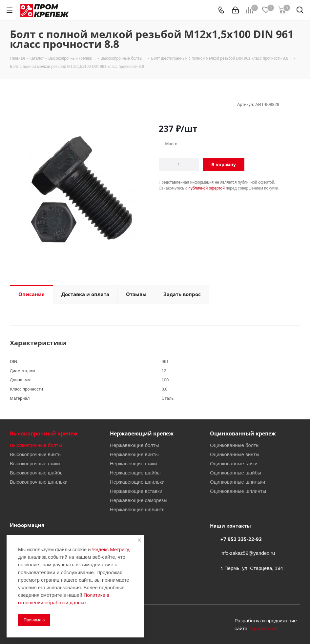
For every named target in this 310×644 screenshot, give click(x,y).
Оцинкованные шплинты (238, 491)
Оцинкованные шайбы (236, 473)
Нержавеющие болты (134, 445)
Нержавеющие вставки (136, 491)
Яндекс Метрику (110, 549)
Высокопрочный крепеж (44, 433)
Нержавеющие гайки (133, 463)
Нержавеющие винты (134, 454)
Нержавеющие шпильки (137, 482)
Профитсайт (264, 628)
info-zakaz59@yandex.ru (248, 553)
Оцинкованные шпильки (238, 482)
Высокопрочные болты (36, 445)
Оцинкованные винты (235, 454)
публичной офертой (207, 188)
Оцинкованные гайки (234, 463)
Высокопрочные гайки (35, 463)
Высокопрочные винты (36, 454)
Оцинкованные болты (235, 445)
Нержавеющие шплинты (138, 509)
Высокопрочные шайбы (37, 473)
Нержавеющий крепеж (142, 433)
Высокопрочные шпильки (39, 482)
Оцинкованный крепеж (243, 433)
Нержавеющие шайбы (135, 473)
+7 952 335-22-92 (241, 539)
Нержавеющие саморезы (139, 500)
